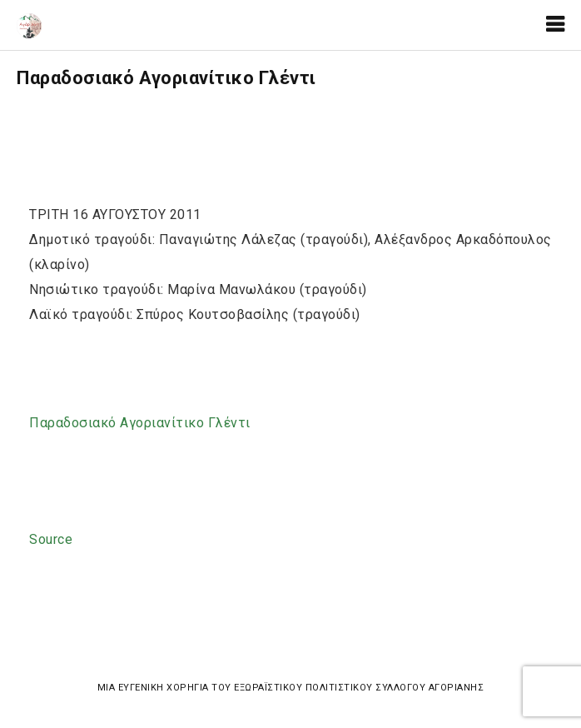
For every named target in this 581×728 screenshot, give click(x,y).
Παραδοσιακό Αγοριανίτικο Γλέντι (140, 423)
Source (51, 539)
